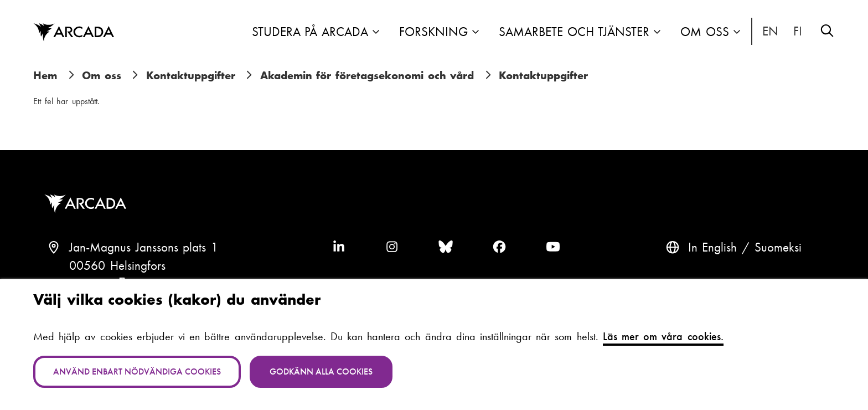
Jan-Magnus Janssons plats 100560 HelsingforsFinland (144, 266)
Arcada (88, 204)
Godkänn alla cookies (321, 371)
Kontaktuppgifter (191, 75)
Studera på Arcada (310, 32)
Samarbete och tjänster (574, 32)
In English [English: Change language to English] (771, 32)
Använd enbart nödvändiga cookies (137, 371)
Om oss (705, 32)
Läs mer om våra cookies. (663, 336)
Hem (45, 75)
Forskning (433, 32)
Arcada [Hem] (74, 33)
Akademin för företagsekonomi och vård (367, 75)
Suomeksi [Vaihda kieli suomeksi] (798, 32)
